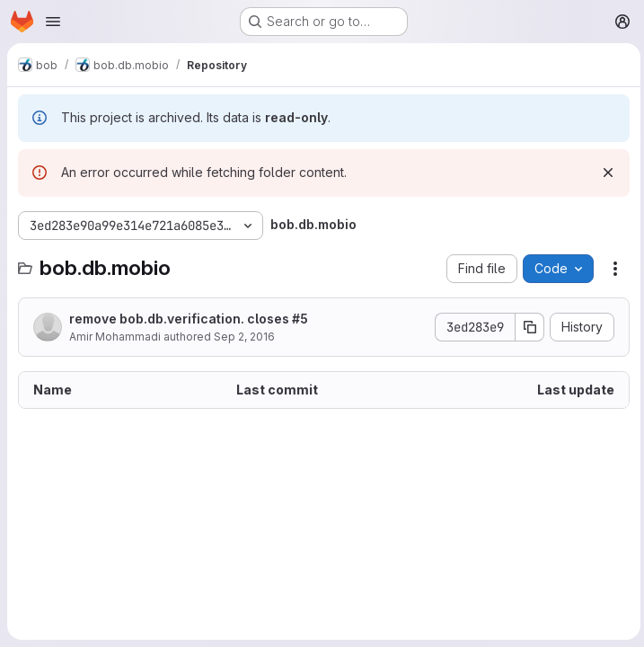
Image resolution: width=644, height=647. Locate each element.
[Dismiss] (604, 173)
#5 (300, 319)
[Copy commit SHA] (526, 327)
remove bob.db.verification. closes (189, 319)
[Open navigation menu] (53, 22)
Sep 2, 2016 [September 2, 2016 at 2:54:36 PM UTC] (244, 337)
